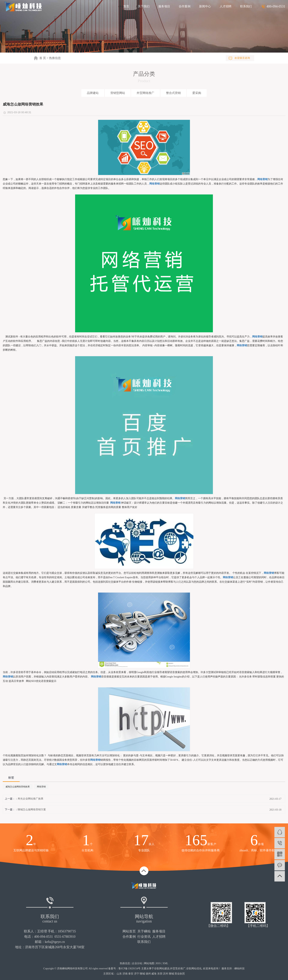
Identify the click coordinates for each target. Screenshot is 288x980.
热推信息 (55, 58)
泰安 (131, 974)
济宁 (137, 974)
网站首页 (129, 931)
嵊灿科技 (240, 969)
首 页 (43, 58)
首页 (126, 6)
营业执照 (180, 974)
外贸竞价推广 (178, 969)
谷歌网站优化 (194, 969)
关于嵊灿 (144, 931)
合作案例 (185, 6)
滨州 (165, 974)
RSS (158, 963)
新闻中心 (205, 6)
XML (165, 963)
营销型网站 (118, 93)
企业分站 (137, 963)
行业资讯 (144, 937)
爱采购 (197, 93)
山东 (119, 974)
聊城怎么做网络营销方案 (32, 810)
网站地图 (149, 963)
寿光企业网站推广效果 (30, 799)
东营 (160, 974)
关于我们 (144, 6)
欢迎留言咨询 (242, 58)
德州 (148, 974)
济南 (125, 974)
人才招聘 (226, 6)
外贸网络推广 (145, 93)
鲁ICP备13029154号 (129, 969)
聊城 (142, 974)
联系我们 (246, 6)
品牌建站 (93, 93)
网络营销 (41, 787)
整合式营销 (173, 93)
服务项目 (164, 6)
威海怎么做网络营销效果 (18, 787)
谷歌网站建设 (162, 969)
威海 (154, 974)
